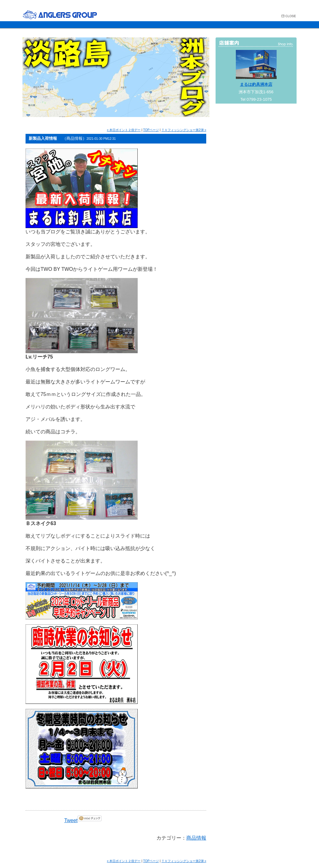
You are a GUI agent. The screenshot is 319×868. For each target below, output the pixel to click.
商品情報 (196, 838)
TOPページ (151, 130)
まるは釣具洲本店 (256, 84)
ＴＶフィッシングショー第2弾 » (184, 130)
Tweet (71, 820)
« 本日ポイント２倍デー (124, 130)
